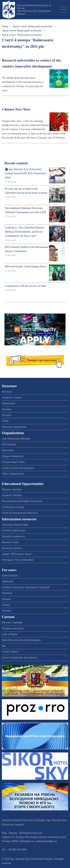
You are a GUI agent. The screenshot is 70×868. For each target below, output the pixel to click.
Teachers (7, 611)
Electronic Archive (12, 548)
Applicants (8, 581)
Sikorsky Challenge (12, 622)
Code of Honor (10, 634)
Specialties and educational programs (21, 640)
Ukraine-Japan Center (13, 462)
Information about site (31, 833)
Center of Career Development (18, 468)
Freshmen (7, 593)
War (4, 646)
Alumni (6, 605)
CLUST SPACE (10, 652)
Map (4, 833)
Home (5, 26)
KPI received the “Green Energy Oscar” (26, 266)
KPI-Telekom (9, 444)
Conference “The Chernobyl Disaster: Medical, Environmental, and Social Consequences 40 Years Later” (25, 232)
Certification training (13, 507)
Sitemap (13, 833)
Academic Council (12, 398)
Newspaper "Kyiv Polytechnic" (18, 560)
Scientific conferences (13, 536)
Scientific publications (14, 530)
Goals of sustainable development (20, 658)
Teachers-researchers (13, 628)
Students (6, 599)
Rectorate (7, 392)
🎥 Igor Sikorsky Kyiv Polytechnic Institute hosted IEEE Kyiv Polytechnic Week (25, 173)
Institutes (7, 409)
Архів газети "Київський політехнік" (33, 26)
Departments (9, 403)
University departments (14, 427)
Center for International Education (20, 513)
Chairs (5, 421)
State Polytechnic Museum (16, 439)
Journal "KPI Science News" (17, 554)
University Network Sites (15, 525)
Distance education (12, 490)
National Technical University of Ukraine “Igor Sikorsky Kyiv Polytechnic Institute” (34, 10)
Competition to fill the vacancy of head (25, 286)
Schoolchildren (10, 576)
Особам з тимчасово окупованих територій (26, 587)
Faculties (7, 415)
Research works (10, 542)
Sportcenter (8, 450)
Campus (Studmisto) (13, 456)
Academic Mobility (12, 495)
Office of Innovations (13, 474)
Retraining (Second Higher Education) (22, 501)
